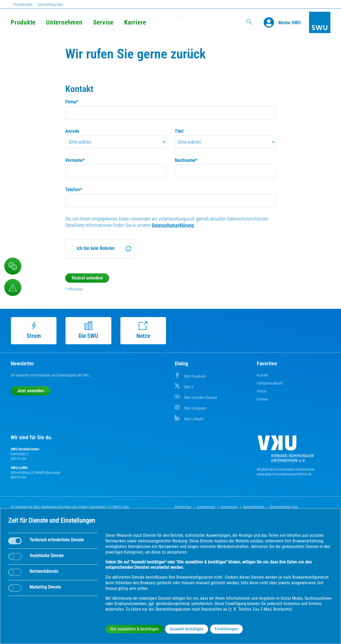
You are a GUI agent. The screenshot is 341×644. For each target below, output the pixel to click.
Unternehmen (64, 22)
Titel (179, 131)
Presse (262, 391)
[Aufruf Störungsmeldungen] (13, 287)
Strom (34, 330)
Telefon (74, 189)
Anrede (72, 131)
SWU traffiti (19, 468)
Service (103, 22)
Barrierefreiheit (254, 507)
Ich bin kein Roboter (96, 248)
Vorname (75, 160)
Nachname (186, 160)
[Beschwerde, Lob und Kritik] (13, 266)
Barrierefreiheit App (284, 507)
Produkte (23, 22)
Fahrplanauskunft (270, 383)
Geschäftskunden (50, 5)
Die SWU (88, 330)
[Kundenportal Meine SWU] (289, 22)
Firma (72, 102)
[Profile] (271, 22)
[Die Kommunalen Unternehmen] (286, 451)
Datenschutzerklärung (173, 225)
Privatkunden (23, 5)
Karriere (135, 22)
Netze (143, 330)
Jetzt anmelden (31, 391)
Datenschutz (207, 507)
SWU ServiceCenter (25, 449)
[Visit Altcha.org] (128, 249)
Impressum (230, 507)
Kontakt (263, 375)
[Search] (215, 22)
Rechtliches (183, 507)
